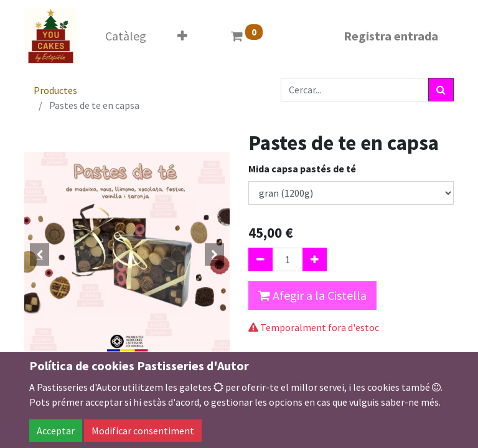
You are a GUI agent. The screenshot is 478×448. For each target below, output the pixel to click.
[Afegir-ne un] (315, 259)
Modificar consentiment (143, 431)
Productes (55, 90)
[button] (182, 36)
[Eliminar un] (260, 259)
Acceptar (56, 431)
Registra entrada (391, 36)
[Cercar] (441, 90)
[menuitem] (126, 36)
